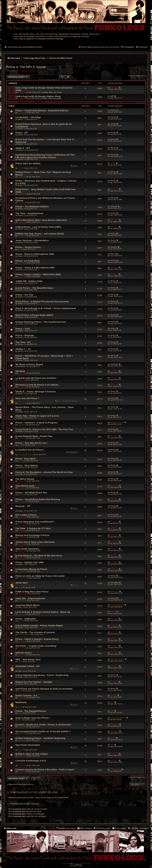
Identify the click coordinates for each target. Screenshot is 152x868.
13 (76, 401)
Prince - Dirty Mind (25, 459)
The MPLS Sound (25, 479)
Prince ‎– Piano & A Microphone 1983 (35, 268)
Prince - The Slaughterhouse (31, 711)
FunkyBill (21, 425)
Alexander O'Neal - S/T (27, 666)
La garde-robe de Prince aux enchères (36, 378)
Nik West (20, 371)
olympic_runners (117, 422)
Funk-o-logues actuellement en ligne (34, 792)
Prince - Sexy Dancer (27, 465)
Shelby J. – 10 (23, 349)
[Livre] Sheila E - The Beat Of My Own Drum (39, 556)
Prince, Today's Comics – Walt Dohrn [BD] (38, 274)
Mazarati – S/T (23, 506)
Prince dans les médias (28, 163)
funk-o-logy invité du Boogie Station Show (38, 96)
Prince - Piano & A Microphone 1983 (35, 254)
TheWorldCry (116, 769)
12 (73, 401)
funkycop (21, 600)
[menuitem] (142, 47)
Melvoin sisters (24, 653)
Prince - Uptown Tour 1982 (30, 562)
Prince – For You (24, 295)
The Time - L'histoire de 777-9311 (33, 528)
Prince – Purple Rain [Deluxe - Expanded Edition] (42, 110)
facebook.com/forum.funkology (51, 39)
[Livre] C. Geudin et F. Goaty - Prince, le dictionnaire (43, 725)
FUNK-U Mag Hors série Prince (32, 592)
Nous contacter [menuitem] (85, 828)
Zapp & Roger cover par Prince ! (33, 718)
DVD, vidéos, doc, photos (53, 92)
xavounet (114, 206)
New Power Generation (28, 745)
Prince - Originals (25, 335)
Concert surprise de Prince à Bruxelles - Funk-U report (45, 769)
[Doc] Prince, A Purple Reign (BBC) (34, 315)
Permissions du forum (24, 804)
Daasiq (20, 621)
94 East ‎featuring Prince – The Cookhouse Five (41, 322)
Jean (20, 607)
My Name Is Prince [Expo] (29, 364)
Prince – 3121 (23, 329)
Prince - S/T (22, 133)
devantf (21, 495)
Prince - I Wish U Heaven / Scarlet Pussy (37, 639)
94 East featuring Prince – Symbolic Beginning (40, 738)
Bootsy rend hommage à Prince (32, 535)
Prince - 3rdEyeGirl (26, 619)
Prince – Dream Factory (28, 247)
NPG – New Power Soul (28, 659)
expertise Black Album (27, 605)
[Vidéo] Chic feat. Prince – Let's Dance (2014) (40, 234)
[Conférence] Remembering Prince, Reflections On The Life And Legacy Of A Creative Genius (45, 156)
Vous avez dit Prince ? (27, 398)
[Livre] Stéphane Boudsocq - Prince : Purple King (42, 675)
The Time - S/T (23, 342)
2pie (19, 249)
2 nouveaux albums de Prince (31, 569)
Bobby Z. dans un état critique (32, 754)
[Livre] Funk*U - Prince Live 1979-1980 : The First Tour (44, 429)
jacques (114, 695)
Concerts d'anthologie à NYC (31, 761)
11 (70, 401)
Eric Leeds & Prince (26, 515)
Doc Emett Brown (117, 659)
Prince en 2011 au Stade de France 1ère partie (40, 576)
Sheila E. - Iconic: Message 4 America (36, 391)
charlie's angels (24, 634)
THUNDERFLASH (117, 605)
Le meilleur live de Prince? (30, 450)
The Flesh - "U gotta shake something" (36, 646)
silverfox (21, 380)
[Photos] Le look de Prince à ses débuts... (38, 385)
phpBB (71, 864)
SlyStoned (115, 591)
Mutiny (113, 612)
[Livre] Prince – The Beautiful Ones (34, 288)
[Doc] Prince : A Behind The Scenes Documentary (42, 301)
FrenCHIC (21, 177)
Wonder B (34, 71)
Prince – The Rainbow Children (32, 206)
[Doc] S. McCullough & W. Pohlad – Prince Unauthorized (46, 308)
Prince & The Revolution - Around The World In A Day (44, 472)
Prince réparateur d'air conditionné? (35, 522)
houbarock (21, 366)
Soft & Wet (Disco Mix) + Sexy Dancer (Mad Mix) (41, 220)
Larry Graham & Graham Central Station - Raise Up (43, 612)
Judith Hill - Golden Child (29, 281)
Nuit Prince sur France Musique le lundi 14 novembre (44, 689)
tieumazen (22, 571)
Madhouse (21, 702)
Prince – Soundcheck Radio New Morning (38, 499)
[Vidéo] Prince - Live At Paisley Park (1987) (38, 227)
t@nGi (20, 168)
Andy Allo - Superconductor (30, 598)
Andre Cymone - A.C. (27, 695)
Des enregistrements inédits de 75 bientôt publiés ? (43, 731)
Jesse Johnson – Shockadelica (32, 240)
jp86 (112, 96)
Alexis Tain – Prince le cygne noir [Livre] (37, 416)
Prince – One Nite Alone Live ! (31, 443)
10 (67, 401)
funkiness (24, 71)
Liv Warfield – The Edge (28, 117)
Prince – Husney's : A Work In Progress (36, 423)
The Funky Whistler (25, 455)
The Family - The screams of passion (35, 632)
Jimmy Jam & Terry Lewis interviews (35, 542)
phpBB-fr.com (79, 865)
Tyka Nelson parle (25, 486)
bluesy (113, 110)
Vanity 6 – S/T (23, 148)
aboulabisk (115, 582)
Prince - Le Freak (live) (27, 261)
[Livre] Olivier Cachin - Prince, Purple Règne (39, 625)
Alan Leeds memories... (28, 549)
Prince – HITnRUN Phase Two (31, 492)
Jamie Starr (22, 583)
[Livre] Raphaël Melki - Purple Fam (34, 436)
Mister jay (21, 740)
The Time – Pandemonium (29, 213)
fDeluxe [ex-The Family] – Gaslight (34, 682)
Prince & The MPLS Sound (26, 67)
